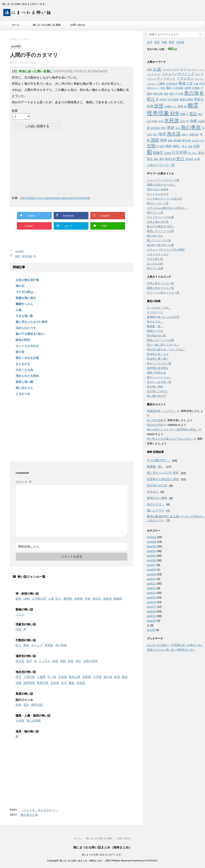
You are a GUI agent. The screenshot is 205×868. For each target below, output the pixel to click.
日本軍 (20, 721)
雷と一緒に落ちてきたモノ (163, 345)
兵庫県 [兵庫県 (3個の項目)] (188, 88)
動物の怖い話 (24, 609)
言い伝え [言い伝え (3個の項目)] (193, 153)
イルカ (20, 614)
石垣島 (55, 683)
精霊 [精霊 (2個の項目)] (190, 146)
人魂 (19, 310)
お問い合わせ (78, 25)
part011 (151, 584)
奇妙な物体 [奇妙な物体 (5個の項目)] (186, 99)
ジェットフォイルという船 (163, 180)
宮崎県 (87, 677)
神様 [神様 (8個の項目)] (168, 146)
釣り (19, 645)
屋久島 (108, 677)
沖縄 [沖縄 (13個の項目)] (193, 121)
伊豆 (19, 677)
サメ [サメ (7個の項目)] (183, 69)
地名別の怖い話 (26, 672)
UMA (27, 599)
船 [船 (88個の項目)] (150, 152)
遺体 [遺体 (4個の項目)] (162, 159)
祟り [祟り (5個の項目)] (185, 146)
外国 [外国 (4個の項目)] (181, 94)
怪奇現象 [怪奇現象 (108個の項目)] (158, 113)
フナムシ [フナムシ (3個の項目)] (152, 84)
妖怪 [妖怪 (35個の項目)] (159, 106)
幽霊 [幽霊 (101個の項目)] (193, 105)
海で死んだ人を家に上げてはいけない (170, 439)
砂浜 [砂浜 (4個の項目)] (162, 146)
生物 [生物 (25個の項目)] (151, 146)
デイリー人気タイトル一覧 (163, 293)
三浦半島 (29, 677)
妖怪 (19, 599)
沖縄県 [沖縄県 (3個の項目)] (201, 121)
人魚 (51, 599)
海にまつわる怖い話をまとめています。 (102, 855)
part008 (151, 570)
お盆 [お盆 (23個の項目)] (157, 69)
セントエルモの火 (27, 346)
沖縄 (19, 683)
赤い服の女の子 (156, 396)
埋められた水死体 (27, 376)
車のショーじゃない (159, 377)
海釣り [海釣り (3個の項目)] (185, 135)
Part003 (152, 546)
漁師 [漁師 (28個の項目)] (155, 140)
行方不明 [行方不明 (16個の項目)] (179, 153)
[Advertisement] (44, 162)
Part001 (152, 537)
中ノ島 (52, 677)
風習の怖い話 (24, 694)
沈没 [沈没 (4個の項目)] (183, 121)
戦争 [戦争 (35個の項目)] (175, 114)
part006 (151, 560)
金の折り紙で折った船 (160, 245)
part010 (151, 579)
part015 (151, 597)
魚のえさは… (155, 322)
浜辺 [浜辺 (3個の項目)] (178, 128)
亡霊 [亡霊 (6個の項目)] (190, 83)
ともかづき (23, 394)
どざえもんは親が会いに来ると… (167, 208)
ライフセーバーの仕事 (160, 217)
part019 (151, 616)
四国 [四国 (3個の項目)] (166, 94)
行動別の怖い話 (26, 640)
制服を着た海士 (26, 298)
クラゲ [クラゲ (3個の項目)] (176, 70)
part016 (151, 602)
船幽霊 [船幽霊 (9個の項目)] (158, 153)
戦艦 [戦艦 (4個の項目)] (183, 114)
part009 (151, 574)
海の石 (20, 286)
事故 (26, 645)
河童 (88, 599)
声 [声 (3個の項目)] (176, 94)
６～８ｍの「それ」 (159, 308)
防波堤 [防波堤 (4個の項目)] (189, 159)
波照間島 (29, 683)
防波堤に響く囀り (158, 359)
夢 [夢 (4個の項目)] (157, 99)
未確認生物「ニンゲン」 (162, 411)
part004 (151, 551)
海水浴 (20, 661)
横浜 (125, 677)
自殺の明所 (90, 661)
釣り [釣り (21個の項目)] (181, 158)
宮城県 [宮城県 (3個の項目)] (168, 107)
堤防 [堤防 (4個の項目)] (172, 94)
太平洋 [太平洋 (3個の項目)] (163, 100)
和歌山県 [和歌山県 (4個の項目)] (158, 94)
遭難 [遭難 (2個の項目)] (156, 159)
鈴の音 (20, 352)
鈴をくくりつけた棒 (159, 363)
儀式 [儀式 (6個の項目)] (169, 88)
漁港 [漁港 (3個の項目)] (170, 141)
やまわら (153, 492)
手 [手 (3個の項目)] (187, 114)
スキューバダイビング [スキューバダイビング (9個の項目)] (178, 74)
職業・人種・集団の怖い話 (33, 716)
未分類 (151, 630)
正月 (150, 42)
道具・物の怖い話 (27, 731)
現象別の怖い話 (26, 624)
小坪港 (97, 677)
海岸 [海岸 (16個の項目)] (162, 134)
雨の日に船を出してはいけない (166, 349)
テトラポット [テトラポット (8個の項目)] (166, 79)
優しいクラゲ (156, 510)
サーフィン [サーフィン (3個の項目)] (193, 70)
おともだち (23, 364)
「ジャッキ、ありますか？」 (39, 810)
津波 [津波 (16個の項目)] (170, 128)
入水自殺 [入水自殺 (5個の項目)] (178, 88)
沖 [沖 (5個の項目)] (187, 121)
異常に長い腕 (24, 382)
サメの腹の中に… (158, 460)
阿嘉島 (81, 683)
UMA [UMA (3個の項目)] (150, 70)
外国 (55, 661)
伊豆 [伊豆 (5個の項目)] (202, 84)
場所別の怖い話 (26, 656)
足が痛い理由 (155, 387)
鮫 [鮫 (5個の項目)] (199, 159)
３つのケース (155, 312)
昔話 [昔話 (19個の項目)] (193, 114)
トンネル (45, 661)
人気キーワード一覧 (161, 165)
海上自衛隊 (33, 721)
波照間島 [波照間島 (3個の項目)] (155, 128)
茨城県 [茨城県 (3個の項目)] (167, 153)
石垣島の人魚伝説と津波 (163, 479)
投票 (15, 111)
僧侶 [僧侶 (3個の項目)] (163, 88)
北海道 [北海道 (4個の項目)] (196, 88)
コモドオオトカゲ (158, 254)
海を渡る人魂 (29, 815)
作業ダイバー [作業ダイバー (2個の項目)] (153, 88)
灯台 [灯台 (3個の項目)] (202, 141)
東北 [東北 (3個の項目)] (200, 114)
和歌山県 (75, 677)
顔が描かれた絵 (156, 335)
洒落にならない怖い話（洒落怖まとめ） (171, 650)
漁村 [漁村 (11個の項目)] (163, 140)
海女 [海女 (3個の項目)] (155, 135)
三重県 (41, 677)
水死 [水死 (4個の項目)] (161, 121)
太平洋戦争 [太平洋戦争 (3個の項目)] (173, 100)
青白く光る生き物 (27, 358)
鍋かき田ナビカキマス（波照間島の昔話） (173, 429)
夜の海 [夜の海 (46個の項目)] (191, 93)
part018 (151, 611)
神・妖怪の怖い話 (27, 594)
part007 (151, 565)
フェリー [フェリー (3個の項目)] (199, 79)
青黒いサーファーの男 (160, 231)
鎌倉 (72, 683)
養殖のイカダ (155, 331)
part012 (151, 588)
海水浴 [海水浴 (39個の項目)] (174, 134)
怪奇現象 (27, 256)
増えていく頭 (155, 213)
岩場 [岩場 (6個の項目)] (180, 106)
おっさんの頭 (155, 264)
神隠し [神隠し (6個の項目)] (177, 146)
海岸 (29, 661)
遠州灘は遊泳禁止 (158, 368)
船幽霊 (118, 599)
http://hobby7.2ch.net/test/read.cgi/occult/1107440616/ (55, 198)
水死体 (78, 599)
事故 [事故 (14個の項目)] (182, 83)
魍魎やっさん (24, 304)
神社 (78, 661)
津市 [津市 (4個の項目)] (163, 128)
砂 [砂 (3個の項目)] (157, 146)
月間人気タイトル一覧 (160, 283)
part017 (151, 607)
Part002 (152, 542)
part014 (151, 593)
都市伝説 (37, 705)
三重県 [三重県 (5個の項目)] (161, 84)
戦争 (19, 705)
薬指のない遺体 (157, 498)
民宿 (71, 661)
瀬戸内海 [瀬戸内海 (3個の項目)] (186, 141)
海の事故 (61, 645)
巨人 (59, 599)
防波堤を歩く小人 (158, 354)
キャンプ (37, 645)
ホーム (16, 25)
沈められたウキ (26, 328)
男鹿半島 (43, 683)
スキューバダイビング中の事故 (166, 250)
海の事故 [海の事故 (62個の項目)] (191, 127)
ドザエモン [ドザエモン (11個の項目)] (185, 79)
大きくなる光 (24, 370)
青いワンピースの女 (159, 240)
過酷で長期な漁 (156, 373)
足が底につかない (158, 391)
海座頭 (107, 599)
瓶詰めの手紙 (155, 425)
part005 (19, 251)
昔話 (26, 705)
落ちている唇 (155, 268)
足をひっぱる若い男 (159, 382)
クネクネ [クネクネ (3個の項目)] (167, 70)
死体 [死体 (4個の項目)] (155, 121)
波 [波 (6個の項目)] (148, 128)
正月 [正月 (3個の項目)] (149, 121)
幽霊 (18, 256)
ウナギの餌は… (26, 292)
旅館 (63, 661)
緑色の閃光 (23, 340)
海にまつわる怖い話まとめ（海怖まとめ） (102, 847)
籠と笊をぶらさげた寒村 (32, 322)
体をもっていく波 (158, 203)
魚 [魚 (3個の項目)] (195, 159)
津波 (19, 629)
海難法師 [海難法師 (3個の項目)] (194, 135)
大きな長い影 (24, 316)
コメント (24, 482)
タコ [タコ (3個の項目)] (198, 74)
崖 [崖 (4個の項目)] (185, 106)
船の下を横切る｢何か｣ (30, 334)
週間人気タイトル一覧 (160, 288)
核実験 (49, 645)
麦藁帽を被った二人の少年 (163, 317)
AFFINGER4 (151, 861)
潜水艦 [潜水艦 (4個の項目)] (177, 140)
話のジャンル (24, 700)
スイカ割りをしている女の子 (164, 199)
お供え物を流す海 (27, 280)
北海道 (62, 677)
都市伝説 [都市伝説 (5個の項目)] (170, 159)
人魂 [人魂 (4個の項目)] (196, 84)
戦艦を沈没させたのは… (162, 185)
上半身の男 (39, 599)
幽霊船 (68, 599)
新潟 (117, 677)
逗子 (64, 683)
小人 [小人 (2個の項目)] (174, 107)
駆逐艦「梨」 (155, 326)
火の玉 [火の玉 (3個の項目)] (195, 141)
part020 (151, 621)
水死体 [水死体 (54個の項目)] (172, 120)
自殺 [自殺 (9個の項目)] (197, 146)
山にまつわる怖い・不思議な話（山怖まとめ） (175, 645)
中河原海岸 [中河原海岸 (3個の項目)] (172, 84)
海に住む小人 (24, 388)
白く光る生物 (155, 420)
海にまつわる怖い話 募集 (47, 25)
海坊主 (97, 599)
